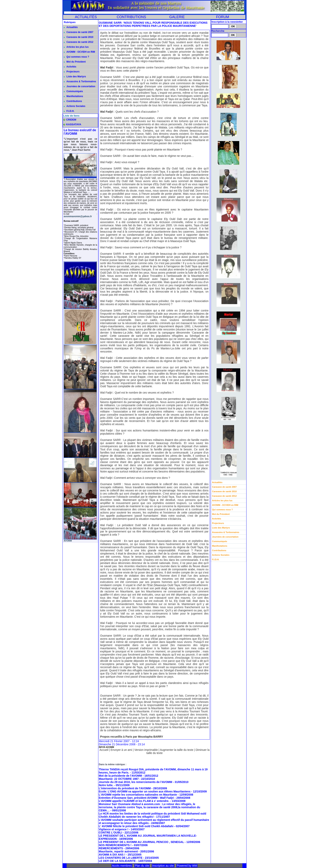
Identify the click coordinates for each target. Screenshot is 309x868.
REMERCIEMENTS (111, 848)
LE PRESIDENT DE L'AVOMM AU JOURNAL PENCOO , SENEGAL (141, 842)
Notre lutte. (106, 785)
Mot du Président (75, 62)
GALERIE (177, 17)
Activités (70, 67)
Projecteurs (72, 72)
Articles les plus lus (76, 47)
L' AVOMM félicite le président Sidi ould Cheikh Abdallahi (136, 826)
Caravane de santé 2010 (79, 37)
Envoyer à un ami (121, 750)
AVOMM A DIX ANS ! (112, 855)
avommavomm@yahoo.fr (78, 216)
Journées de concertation (80, 86)
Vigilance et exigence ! (114, 829)
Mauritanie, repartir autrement (118, 851)
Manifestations (73, 96)
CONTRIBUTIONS (131, 17)
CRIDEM (71, 120)
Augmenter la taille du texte (177, 750)
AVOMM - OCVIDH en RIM (79, 52)
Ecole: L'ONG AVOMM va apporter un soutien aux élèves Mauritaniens (145, 791)
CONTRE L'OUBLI (110, 832)
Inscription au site (163, 866)
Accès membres (122, 866)
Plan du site (142, 866)
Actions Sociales (75, 106)
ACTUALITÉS (86, 17)
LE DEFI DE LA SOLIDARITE (117, 861)
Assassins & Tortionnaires (80, 81)
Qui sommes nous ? (76, 57)
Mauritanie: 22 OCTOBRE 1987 (119, 779)
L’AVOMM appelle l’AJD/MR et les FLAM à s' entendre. (134, 801)
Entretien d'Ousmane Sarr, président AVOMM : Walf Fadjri (136, 798)
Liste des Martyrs (75, 77)
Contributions (73, 101)
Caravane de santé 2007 (79, 32)
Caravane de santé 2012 (79, 42)
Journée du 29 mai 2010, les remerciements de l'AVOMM (135, 782)
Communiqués (73, 91)
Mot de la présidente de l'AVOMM (120, 776)
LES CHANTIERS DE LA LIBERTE (121, 858)
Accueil (104, 750)
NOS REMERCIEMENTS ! (115, 845)
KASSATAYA (74, 124)
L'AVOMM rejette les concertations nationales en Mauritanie (138, 795)
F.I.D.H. (69, 111)
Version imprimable (146, 750)
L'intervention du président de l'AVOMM (125, 788)
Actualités (71, 27)
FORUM (222, 17)
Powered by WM (187, 866)
